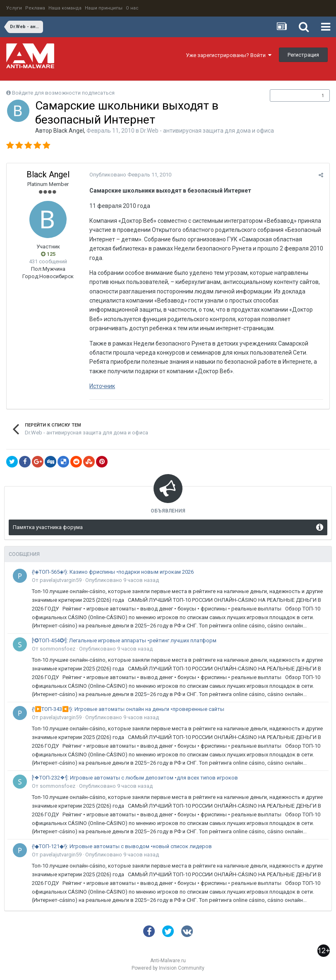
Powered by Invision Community (168, 968)
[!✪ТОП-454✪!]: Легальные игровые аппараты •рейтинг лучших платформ (124, 640)
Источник (102, 386)
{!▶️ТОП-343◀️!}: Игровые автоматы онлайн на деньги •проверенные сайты (128, 709)
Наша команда (65, 8)
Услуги (14, 8)
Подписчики (291, 95)
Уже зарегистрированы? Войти (229, 55)
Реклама (35, 8)
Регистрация (303, 55)
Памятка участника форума (48, 527)
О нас (132, 8)
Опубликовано (130, 175)
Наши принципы (104, 8)
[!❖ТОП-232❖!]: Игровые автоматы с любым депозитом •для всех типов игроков (135, 778)
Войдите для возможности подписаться (63, 93)
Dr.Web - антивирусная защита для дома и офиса (207, 131)
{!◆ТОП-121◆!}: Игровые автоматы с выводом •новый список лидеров (122, 846)
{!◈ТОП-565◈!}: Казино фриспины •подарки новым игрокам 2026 (113, 572)
